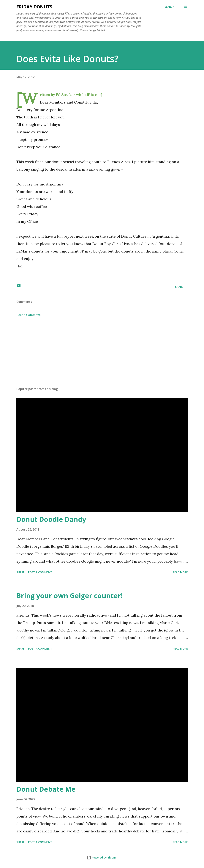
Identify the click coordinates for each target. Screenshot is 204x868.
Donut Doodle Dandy (51, 519)
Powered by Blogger (102, 857)
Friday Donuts (34, 7)
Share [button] (179, 287)
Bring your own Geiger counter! (70, 596)
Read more (180, 572)
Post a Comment (28, 315)
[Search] (169, 7)
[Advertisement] (102, 355)
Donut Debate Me (46, 789)
